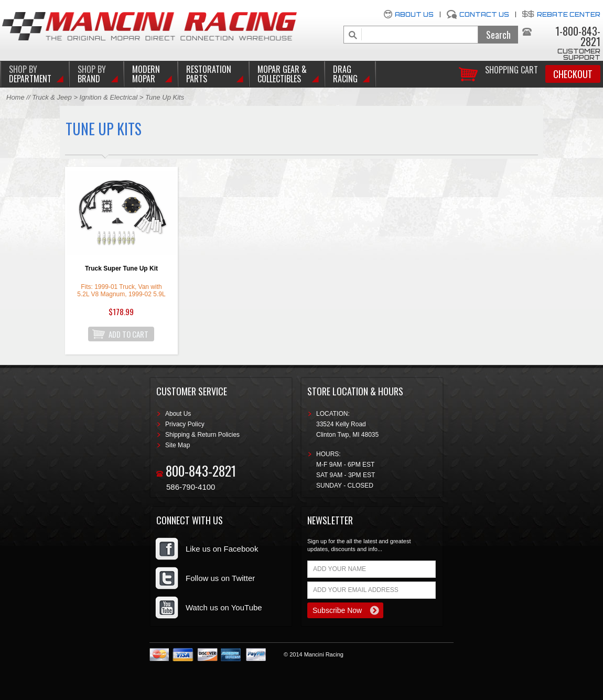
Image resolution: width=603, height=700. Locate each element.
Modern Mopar (146, 74)
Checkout (573, 74)
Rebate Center (569, 14)
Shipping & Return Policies (202, 435)
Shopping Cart (512, 69)
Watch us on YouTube (224, 607)
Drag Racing (345, 74)
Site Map (177, 445)
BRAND (92, 74)
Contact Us (484, 14)
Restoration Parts (209, 74)
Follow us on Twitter (220, 578)
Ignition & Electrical (110, 97)
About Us (414, 14)
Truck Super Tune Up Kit (121, 268)
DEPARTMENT (30, 74)
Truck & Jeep (52, 97)
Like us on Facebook (222, 549)
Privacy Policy (185, 424)
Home (15, 97)
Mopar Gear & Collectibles (282, 74)
